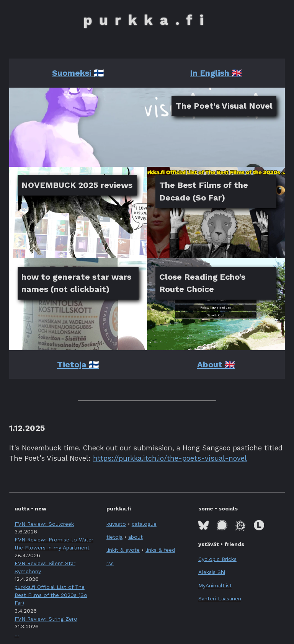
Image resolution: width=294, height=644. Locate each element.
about (136, 537)
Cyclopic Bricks (217, 559)
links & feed (160, 550)
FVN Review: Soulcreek (44, 524)
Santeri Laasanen (220, 598)
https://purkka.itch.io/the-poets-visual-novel (170, 458)
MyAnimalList (215, 585)
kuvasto (116, 524)
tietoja (114, 537)
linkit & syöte (123, 550)
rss (110, 563)
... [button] (17, 634)
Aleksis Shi (212, 572)
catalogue (144, 524)
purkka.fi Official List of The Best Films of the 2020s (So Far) (51, 595)
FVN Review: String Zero (46, 619)
